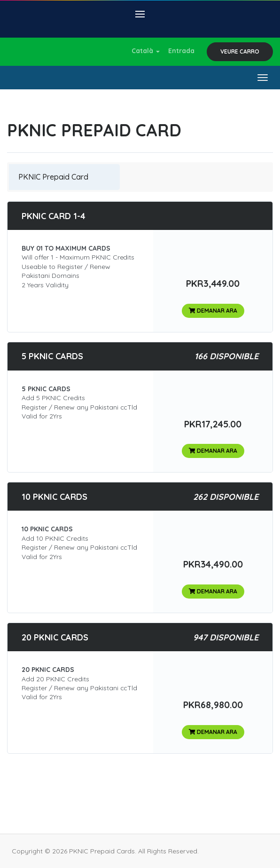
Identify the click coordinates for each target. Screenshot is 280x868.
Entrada (181, 51)
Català (146, 51)
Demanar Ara (213, 311)
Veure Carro (240, 51)
